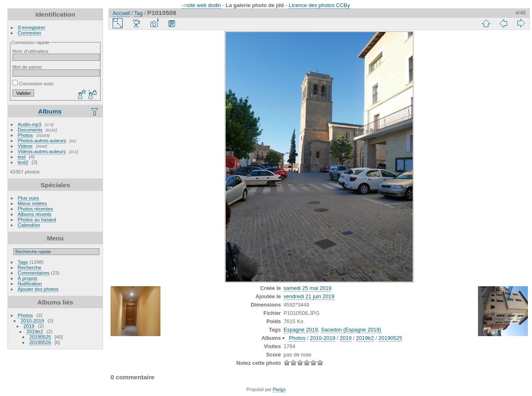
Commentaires (34, 273)
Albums (50, 111)
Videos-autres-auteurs (42, 151)
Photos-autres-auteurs (42, 140)
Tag (139, 13)
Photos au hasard (37, 219)
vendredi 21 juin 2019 (309, 296)
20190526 (40, 342)
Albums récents (35, 214)
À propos (28, 278)
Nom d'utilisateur (31, 51)
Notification (30, 283)
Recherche (30, 267)
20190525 (40, 337)
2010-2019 (32, 321)
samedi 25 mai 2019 (307, 288)
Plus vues (28, 198)
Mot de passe (27, 67)
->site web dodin (202, 5)
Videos (25, 146)
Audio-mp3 (30, 124)
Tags (23, 262)
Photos (26, 135)
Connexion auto (33, 83)
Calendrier (29, 225)
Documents (30, 130)
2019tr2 (35, 331)
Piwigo (279, 389)
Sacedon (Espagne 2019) (351, 330)
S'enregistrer (32, 27)
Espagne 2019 (301, 330)
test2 (23, 162)
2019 (29, 326)
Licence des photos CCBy (319, 5)
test (22, 157)
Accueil (121, 13)
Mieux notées (32, 203)
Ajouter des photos (38, 289)
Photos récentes (36, 209)
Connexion (30, 33)
